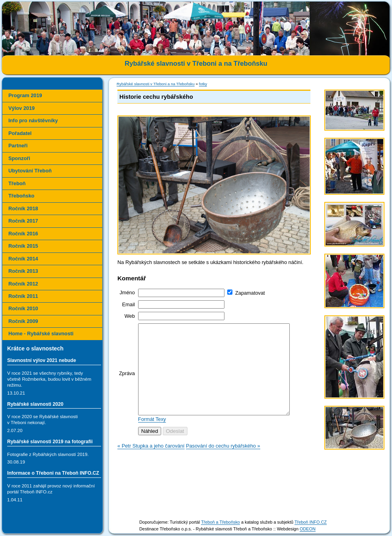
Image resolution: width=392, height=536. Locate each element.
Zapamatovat (250, 293)
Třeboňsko (21, 196)
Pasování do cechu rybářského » (223, 464)
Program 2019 (25, 95)
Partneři (18, 146)
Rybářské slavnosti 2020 (35, 404)
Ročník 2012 (23, 284)
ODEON (308, 529)
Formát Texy (152, 437)
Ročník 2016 (23, 234)
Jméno (127, 292)
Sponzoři (19, 158)
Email (129, 304)
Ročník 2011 (23, 296)
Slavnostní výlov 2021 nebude (42, 360)
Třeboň (17, 183)
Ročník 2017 (23, 221)
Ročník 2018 (23, 208)
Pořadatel (20, 133)
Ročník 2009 (23, 321)
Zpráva (127, 382)
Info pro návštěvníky (33, 120)
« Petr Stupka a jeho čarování (151, 464)
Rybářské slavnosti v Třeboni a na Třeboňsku (156, 84)
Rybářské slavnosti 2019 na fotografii (50, 442)
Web (130, 316)
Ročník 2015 (23, 246)
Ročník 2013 (23, 271)
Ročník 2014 (23, 259)
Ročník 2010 (23, 308)
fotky (203, 84)
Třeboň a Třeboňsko (220, 522)
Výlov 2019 (21, 108)
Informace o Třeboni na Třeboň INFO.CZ (53, 473)
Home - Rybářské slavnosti (41, 334)
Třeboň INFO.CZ (311, 522)
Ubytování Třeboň (30, 171)
